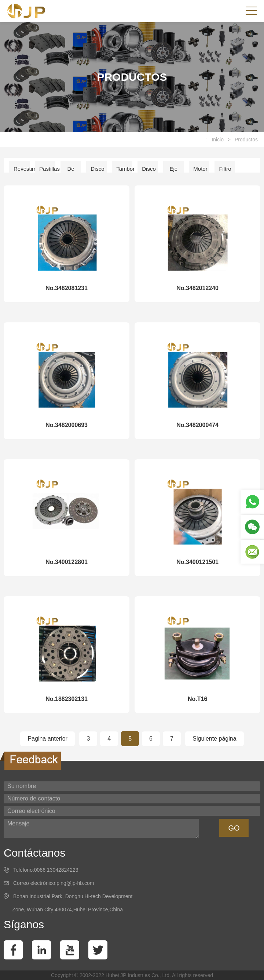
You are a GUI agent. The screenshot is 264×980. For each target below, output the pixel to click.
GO (234, 828)
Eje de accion (175, 171)
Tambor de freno (124, 171)
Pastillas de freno (47, 171)
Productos (246, 140)
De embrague (73, 171)
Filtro (225, 169)
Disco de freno (98, 171)
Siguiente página (214, 739)
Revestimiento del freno (22, 171)
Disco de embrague (150, 171)
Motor (200, 169)
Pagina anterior (47, 739)
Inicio (218, 140)
